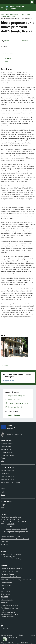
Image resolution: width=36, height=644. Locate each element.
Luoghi (3, 505)
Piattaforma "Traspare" (8, 574)
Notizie (3, 492)
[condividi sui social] (5, 41)
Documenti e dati (6, 447)
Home (3, 14)
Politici (3, 458)
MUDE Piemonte (6, 591)
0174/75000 (11, 524)
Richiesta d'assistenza (8, 617)
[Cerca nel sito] (30, 8)
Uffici (3, 461)
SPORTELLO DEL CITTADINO (10, 571)
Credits (33, 635)
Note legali (4, 603)
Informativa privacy (7, 600)
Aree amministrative (7, 444)
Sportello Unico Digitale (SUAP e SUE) (12, 568)
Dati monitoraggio (6, 635)
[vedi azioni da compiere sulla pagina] (24, 41)
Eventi (3, 508)
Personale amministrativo (9, 455)
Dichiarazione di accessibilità (9, 605)
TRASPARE (4, 597)
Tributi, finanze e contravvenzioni (11, 482)
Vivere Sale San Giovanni (13, 14)
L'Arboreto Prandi (25, 14)
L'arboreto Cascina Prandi (8, 16)
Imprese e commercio (7, 479)
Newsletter (4, 628)
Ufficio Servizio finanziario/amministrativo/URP (15, 539)
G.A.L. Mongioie (6, 594)
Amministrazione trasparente (10, 608)
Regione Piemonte (7, 2)
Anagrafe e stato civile (8, 471)
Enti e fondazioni (6, 449)
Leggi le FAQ (5, 610)
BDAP (3, 588)
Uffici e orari (5, 542)
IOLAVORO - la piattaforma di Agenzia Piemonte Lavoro (18, 580)
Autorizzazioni (5, 474)
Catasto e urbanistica (7, 476)
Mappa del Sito (13, 637)
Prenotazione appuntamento (10, 614)
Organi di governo (6, 452)
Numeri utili (4, 545)
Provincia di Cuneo (6, 585)
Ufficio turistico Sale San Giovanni (11, 577)
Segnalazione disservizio (8, 612)
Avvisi (3, 495)
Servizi (21, 635)
